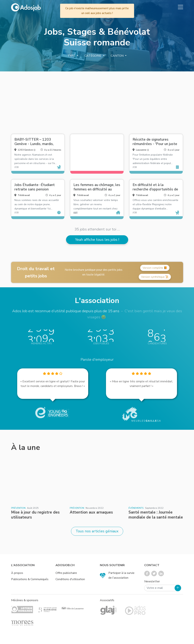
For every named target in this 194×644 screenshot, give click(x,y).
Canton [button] (118, 56)
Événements (136, 508)
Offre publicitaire (66, 573)
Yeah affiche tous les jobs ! (97, 240)
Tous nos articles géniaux (97, 531)
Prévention (18, 508)
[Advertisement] (97, 101)
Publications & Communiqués (30, 579)
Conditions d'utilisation (70, 579)
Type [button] (72, 56)
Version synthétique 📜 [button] (155, 277)
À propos (17, 573)
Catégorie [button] (93, 56)
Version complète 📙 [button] (155, 268)
